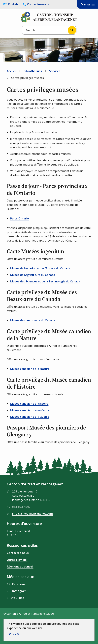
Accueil (12, 71)
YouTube (18, 598)
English (13, 4)
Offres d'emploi (17, 560)
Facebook (19, 584)
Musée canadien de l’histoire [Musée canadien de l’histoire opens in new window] (29, 404)
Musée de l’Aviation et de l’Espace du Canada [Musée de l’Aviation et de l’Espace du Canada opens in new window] (40, 268)
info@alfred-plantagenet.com (32, 514)
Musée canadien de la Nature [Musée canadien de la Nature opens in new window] (30, 369)
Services (55, 71)
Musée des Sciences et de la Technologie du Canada (45, 281)
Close (13, 634)
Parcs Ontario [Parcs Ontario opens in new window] (19, 218)
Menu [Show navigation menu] (85, 4)
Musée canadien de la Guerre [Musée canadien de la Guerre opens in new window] (30, 417)
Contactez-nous (38, 4)
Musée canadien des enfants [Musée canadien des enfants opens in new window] (30, 410)
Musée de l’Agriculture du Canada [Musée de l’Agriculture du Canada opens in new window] (33, 275)
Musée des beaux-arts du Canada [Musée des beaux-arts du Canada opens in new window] (33, 320)
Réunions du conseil (20, 566)
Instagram (19, 591)
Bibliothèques (33, 71)
